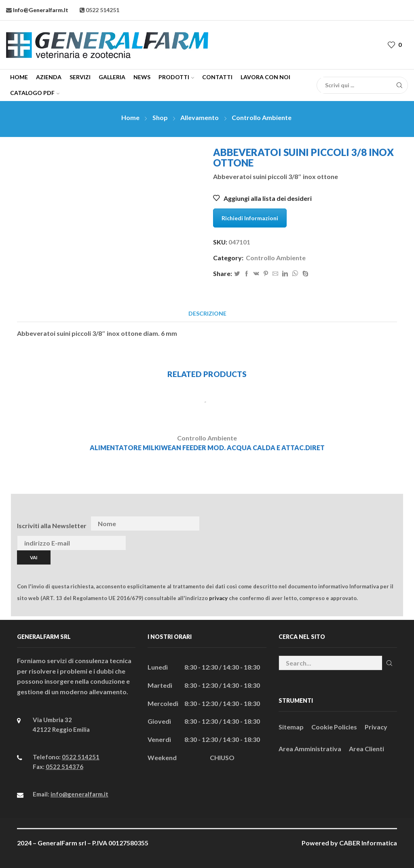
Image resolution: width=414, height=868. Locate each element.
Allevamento (200, 117)
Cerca (390, 663)
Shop (160, 117)
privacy (218, 598)
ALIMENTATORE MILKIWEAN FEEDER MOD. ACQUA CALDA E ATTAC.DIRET (207, 448)
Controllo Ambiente (262, 117)
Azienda (49, 77)
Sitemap (291, 727)
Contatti (217, 77)
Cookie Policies (334, 727)
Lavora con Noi (265, 77)
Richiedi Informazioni (250, 218)
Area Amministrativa (310, 749)
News (142, 77)
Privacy (376, 727)
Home (19, 77)
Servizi (80, 77)
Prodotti (176, 77)
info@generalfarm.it (40, 10)
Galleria (112, 77)
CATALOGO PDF (35, 93)
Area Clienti (366, 749)
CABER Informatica (368, 843)
